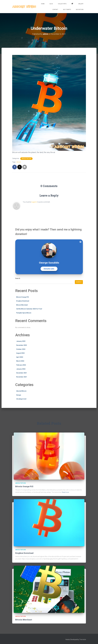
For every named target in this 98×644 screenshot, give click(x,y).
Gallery (81, 4)
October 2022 (21, 349)
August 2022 (20, 353)
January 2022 (21, 369)
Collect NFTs (62, 4)
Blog (51, 4)
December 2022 (22, 345)
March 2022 (20, 361)
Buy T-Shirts (67, 10)
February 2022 (21, 365)
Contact (55, 10)
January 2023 (21, 341)
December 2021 (22, 373)
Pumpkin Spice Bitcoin (24, 313)
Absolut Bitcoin (26, 159)
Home (43, 4)
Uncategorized (21, 399)
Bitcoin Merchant (22, 305)
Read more (65, 492)
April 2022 (20, 357)
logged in (34, 202)
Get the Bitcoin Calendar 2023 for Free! (29, 309)
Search (18, 278)
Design (19, 395)
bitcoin (19, 162)
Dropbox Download (23, 301)
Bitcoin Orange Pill (23, 297)
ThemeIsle (83, 639)
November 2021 (22, 377)
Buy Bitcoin (80, 10)
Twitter (72, 4)
